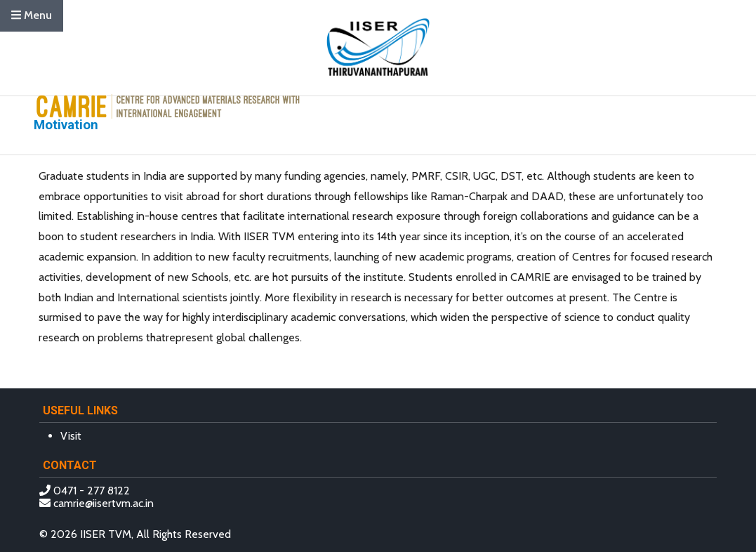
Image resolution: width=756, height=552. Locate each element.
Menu (32, 15)
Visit (71, 436)
